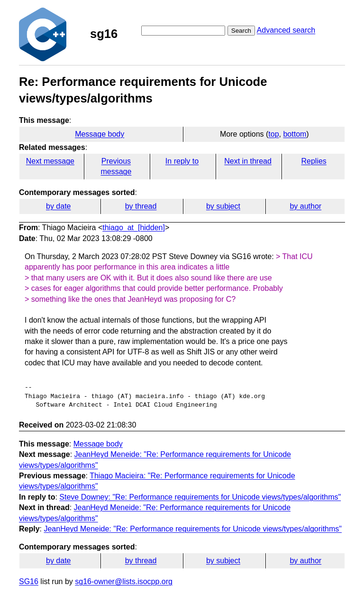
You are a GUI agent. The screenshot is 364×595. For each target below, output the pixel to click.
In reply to (182, 161)
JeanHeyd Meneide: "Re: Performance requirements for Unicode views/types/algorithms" (193, 529)
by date (58, 206)
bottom (295, 134)
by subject (223, 206)
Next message (50, 161)
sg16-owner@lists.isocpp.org (124, 581)
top (273, 134)
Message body (100, 134)
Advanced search (286, 30)
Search (241, 31)
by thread (141, 206)
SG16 (29, 581)
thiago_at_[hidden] (134, 228)
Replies (314, 161)
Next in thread (248, 161)
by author (305, 206)
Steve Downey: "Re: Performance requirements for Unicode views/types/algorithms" (200, 497)
